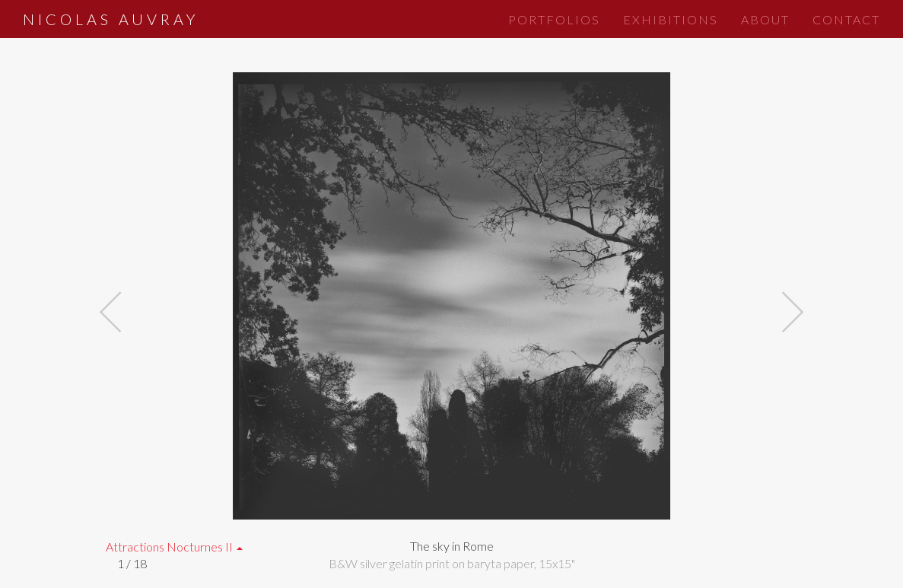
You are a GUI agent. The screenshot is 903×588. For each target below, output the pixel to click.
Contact (846, 19)
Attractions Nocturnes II (174, 547)
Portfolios (554, 19)
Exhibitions (671, 19)
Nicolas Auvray (111, 19)
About (765, 19)
